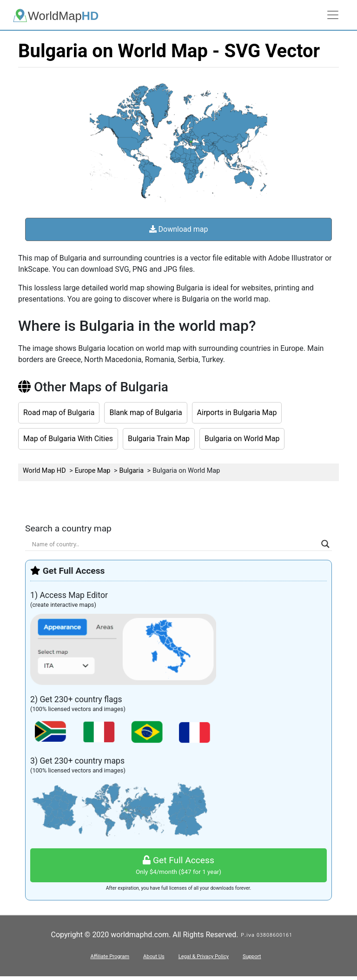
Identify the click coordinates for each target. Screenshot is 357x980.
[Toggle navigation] (333, 15)
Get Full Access (178, 866)
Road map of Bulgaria (59, 413)
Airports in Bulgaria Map (237, 413)
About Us (154, 957)
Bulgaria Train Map (159, 439)
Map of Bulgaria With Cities (68, 439)
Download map (179, 229)
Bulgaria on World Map (242, 439)
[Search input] (174, 544)
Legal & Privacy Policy (204, 957)
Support (252, 957)
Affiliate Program (110, 957)
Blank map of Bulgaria (145, 413)
